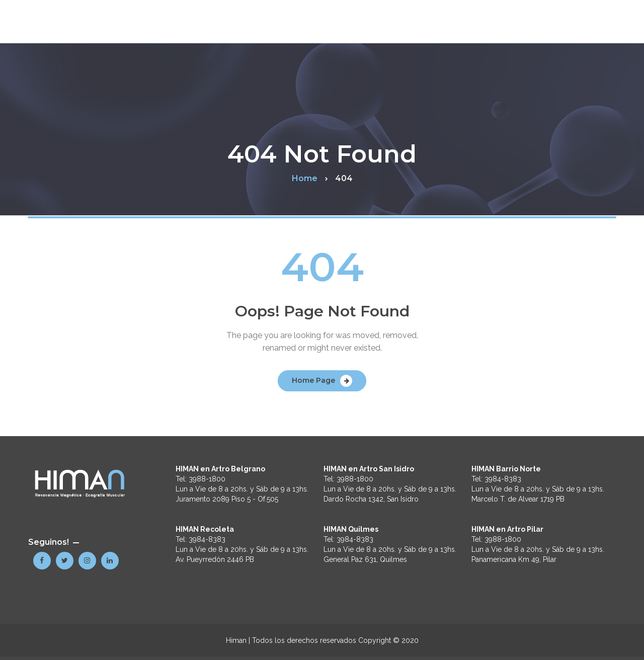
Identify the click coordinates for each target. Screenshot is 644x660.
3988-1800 (207, 479)
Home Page (313, 380)
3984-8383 (207, 539)
